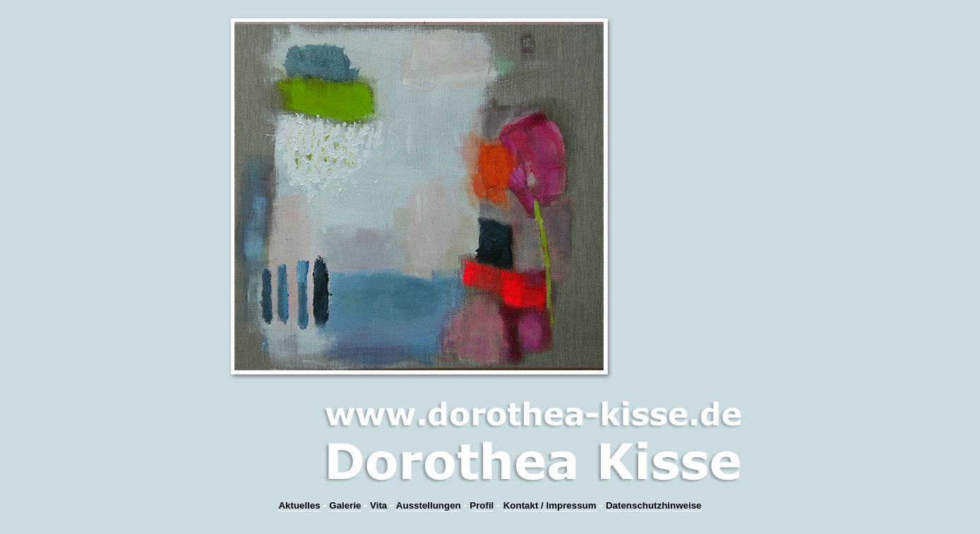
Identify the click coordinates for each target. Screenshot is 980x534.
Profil (482, 505)
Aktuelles (299, 505)
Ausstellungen (429, 505)
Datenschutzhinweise (654, 505)
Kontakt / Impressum (550, 505)
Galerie (345, 505)
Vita (378, 505)
